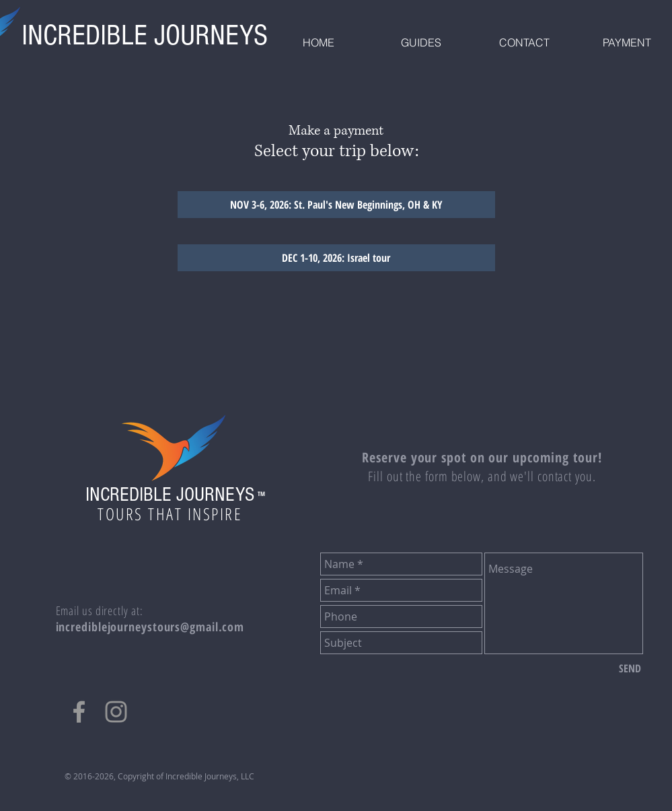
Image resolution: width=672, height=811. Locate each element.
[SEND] (630, 668)
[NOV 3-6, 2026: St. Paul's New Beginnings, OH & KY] (336, 205)
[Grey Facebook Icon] (79, 712)
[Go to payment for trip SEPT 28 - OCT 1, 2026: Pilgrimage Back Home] (336, 258)
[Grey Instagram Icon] (116, 712)
